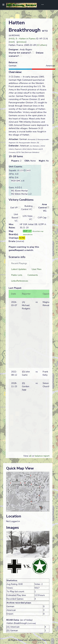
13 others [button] (42, 45)
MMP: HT (27, 231)
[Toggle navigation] (41, 5)
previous (21, 42)
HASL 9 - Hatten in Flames (23, 39)
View (26, 456)
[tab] (19, 263)
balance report (42, 456)
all (30, 456)
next (12, 42)
